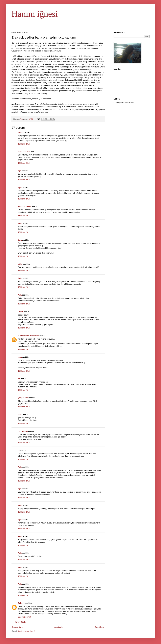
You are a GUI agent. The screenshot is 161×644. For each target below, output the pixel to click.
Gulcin (21, 312)
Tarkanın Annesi (25, 207)
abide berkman (24, 152)
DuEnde (21, 603)
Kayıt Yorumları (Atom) (26, 631)
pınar (20, 415)
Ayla (20, 171)
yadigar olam (23, 398)
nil (19, 450)
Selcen (21, 132)
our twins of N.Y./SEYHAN (29, 336)
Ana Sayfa (58, 627)
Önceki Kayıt (99, 627)
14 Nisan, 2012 (24, 390)
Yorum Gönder (21, 622)
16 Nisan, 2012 (24, 481)
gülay (20, 264)
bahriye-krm (23, 431)
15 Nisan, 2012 (24, 459)
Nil (19, 379)
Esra (20, 240)
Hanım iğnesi (35, 14)
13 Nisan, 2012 (24, 144)
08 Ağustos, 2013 (25, 617)
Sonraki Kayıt (17, 627)
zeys (20, 357)
